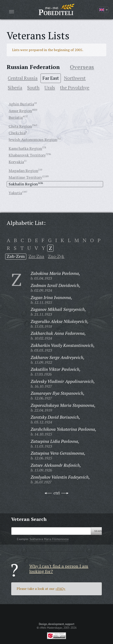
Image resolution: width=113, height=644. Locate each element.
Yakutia (15, 193)
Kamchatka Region (25, 148)
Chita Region (20, 126)
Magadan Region (23, 171)
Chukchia (17, 133)
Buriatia (16, 117)
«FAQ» (60, 589)
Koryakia (16, 162)
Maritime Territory (25, 177)
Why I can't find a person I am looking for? (59, 569)
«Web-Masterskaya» (51, 628)
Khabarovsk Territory (27, 155)
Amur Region (20, 111)
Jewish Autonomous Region (33, 139)
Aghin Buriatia (21, 104)
